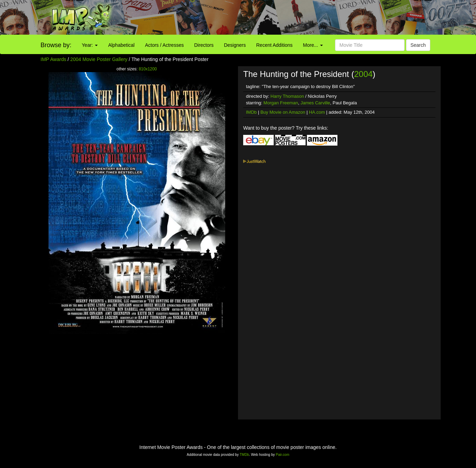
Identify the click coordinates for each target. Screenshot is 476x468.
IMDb (251, 112)
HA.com (317, 112)
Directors (204, 45)
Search (418, 45)
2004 (363, 74)
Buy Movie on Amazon (283, 112)
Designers (235, 45)
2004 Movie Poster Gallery (99, 59)
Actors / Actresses (164, 45)
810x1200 (148, 69)
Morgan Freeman (281, 103)
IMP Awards (53, 59)
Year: (90, 45)
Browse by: (56, 45)
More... (313, 45)
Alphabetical (121, 45)
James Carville (315, 103)
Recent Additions (275, 45)
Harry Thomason (287, 96)
